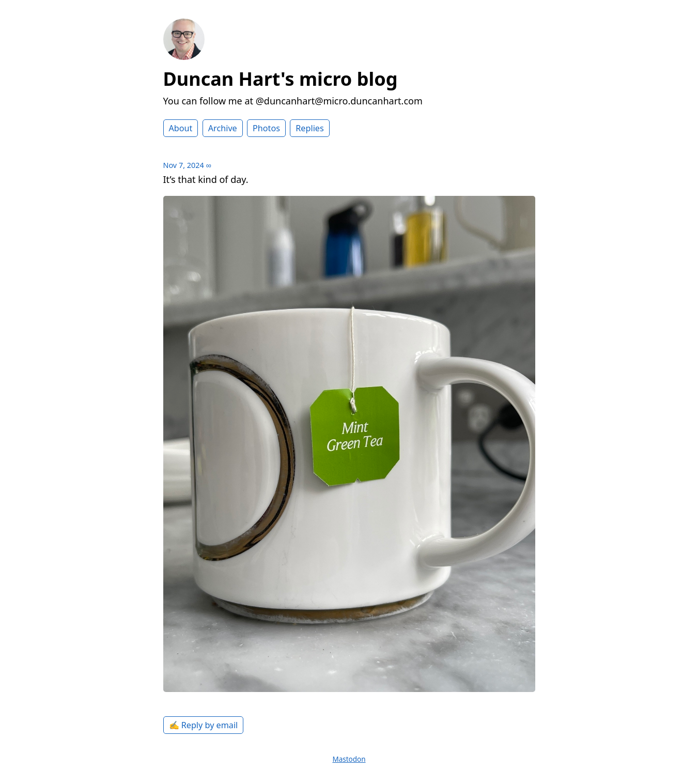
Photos (266, 128)
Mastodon (349, 759)
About (181, 128)
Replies (309, 128)
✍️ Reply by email (204, 725)
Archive (223, 128)
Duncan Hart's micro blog (281, 79)
